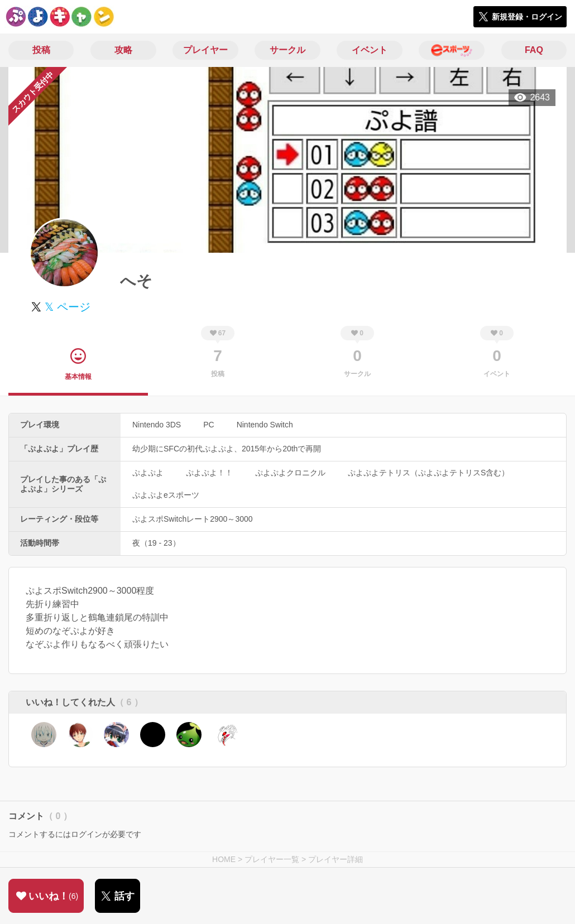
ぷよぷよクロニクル (290, 473)
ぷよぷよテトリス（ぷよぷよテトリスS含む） (428, 473)
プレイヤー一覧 (272, 859)
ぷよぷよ (148, 473)
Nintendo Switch (265, 425)
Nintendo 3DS (157, 425)
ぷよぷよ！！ (209, 473)
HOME (224, 859)
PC (209, 425)
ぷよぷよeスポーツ (166, 495)
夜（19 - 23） (156, 543)
